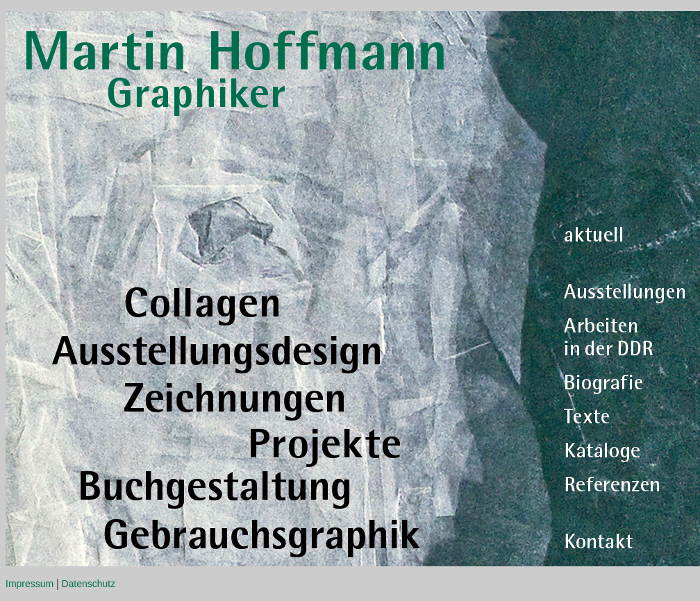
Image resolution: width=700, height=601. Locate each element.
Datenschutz (88, 584)
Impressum (30, 584)
